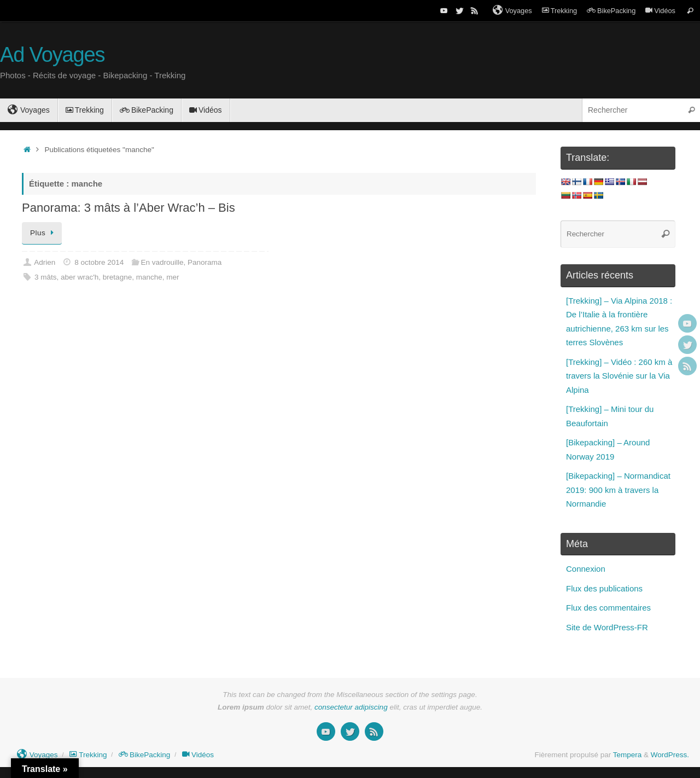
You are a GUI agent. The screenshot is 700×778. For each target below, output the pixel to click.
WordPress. (670, 755)
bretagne (117, 277)
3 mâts (46, 277)
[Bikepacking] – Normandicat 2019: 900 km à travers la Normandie (618, 490)
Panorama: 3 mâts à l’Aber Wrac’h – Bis (129, 208)
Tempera (628, 755)
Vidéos (660, 11)
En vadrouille (162, 262)
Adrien (45, 262)
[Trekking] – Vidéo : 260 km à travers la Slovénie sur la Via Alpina (619, 376)
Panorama (205, 262)
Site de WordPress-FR (607, 627)
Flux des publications (604, 588)
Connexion (586, 569)
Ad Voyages (52, 55)
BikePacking (611, 11)
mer (173, 277)
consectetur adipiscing (351, 707)
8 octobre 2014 (99, 262)
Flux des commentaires (608, 608)
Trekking (559, 11)
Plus (44, 233)
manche (149, 277)
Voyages (512, 10)
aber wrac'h (80, 277)
